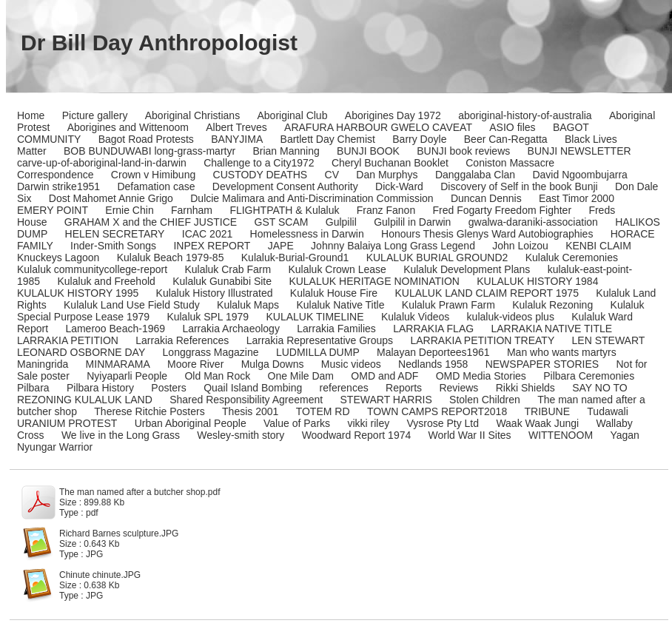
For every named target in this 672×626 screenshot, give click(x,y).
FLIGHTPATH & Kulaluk (284, 210)
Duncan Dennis (486, 198)
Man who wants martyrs (562, 352)
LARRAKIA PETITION (68, 340)
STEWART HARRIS (386, 400)
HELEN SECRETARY (115, 234)
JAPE (281, 246)
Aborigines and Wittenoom (128, 127)
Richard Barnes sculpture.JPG (119, 534)
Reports (404, 388)
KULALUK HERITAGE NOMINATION (374, 281)
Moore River (195, 364)
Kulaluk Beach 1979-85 (171, 258)
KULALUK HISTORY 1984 (537, 281)
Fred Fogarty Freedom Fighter (503, 210)
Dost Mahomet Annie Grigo (111, 198)
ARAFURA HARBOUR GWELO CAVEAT (378, 127)
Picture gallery (95, 115)
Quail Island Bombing (253, 388)
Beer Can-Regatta (506, 139)
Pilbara (33, 388)
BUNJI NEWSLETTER (579, 151)
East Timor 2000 (577, 198)
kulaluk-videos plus (511, 317)
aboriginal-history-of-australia (525, 115)
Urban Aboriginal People (191, 423)
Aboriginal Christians (192, 115)
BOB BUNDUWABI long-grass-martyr (149, 151)
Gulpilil (341, 222)
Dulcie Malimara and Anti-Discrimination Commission (312, 198)
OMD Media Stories (481, 376)
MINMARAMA (118, 364)
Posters (168, 388)
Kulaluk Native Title (340, 305)
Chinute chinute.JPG (100, 575)
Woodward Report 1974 (357, 435)
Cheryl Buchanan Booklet (390, 163)
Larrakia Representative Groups (320, 340)
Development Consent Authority (285, 186)
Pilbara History (100, 388)
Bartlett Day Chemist (328, 139)
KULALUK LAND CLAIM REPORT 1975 (486, 293)
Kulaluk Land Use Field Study (132, 305)
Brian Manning (286, 151)
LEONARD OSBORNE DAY (81, 352)
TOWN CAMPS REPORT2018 (437, 411)
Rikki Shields (525, 388)
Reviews (458, 388)
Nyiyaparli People (127, 376)
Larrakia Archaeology (231, 329)
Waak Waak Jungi (537, 423)
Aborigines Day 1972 (393, 115)
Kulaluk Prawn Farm (448, 305)
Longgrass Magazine (211, 352)
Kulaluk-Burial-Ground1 (295, 258)
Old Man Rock (217, 376)
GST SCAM (282, 222)
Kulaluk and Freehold (107, 281)
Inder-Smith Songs (113, 246)
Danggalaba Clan (475, 175)
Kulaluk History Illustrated (215, 293)
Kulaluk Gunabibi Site (222, 281)
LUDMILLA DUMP (318, 352)
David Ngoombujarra (579, 175)
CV (332, 175)
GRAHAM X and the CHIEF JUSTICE (151, 222)
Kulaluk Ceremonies (572, 258)
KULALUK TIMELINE (315, 317)
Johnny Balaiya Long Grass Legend (393, 246)
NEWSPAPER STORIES (542, 364)
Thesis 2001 (250, 411)
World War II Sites (470, 435)
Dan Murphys (387, 175)
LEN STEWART (609, 340)
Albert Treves (236, 127)
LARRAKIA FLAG (433, 329)
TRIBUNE (547, 411)
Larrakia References (182, 340)
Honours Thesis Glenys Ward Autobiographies (487, 234)
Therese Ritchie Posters (149, 411)
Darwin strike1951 (58, 186)
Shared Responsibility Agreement (246, 400)
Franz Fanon (386, 210)
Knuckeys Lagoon (58, 258)
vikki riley (368, 423)
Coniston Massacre (510, 163)
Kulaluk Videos (415, 317)
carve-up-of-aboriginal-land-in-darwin (102, 163)
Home (31, 115)
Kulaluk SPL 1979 (208, 317)
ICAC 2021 (207, 234)
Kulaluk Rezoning (552, 305)
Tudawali (608, 411)
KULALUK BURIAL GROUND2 (437, 258)
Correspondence (56, 175)
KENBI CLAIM (598, 246)
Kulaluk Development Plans (467, 269)
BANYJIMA (237, 139)
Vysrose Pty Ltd (443, 423)
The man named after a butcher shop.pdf (140, 492)
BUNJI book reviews (463, 151)
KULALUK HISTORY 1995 (78, 293)
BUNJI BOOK (368, 151)
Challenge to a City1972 (259, 163)
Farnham (192, 210)
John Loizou (520, 246)
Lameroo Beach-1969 (115, 329)
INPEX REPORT (212, 246)
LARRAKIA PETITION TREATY (482, 340)
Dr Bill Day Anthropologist (159, 43)
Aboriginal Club (293, 115)
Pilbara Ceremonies (589, 376)
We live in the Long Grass (121, 435)
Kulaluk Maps (248, 305)
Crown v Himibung (153, 175)
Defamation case (156, 186)
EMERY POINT (53, 210)
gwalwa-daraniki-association (533, 222)
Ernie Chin (129, 210)
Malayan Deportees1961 (433, 352)
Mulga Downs (273, 364)
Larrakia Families (336, 329)
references (344, 388)
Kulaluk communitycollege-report (92, 269)
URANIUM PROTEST (67, 423)
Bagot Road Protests (146, 139)
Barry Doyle (419, 139)
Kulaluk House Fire (334, 293)
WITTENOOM (561, 435)
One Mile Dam (301, 376)
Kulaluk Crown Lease (337, 269)
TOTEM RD (323, 411)
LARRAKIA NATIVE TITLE (551, 329)
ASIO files (512, 127)
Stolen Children (485, 400)
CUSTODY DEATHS (261, 175)
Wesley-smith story (241, 435)
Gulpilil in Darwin (412, 222)
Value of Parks (297, 423)
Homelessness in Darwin (307, 234)
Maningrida (43, 364)
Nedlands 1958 (433, 364)
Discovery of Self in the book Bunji (519, 186)
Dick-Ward (399, 186)
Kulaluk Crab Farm (228, 269)
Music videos (351, 364)
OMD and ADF (384, 376)
